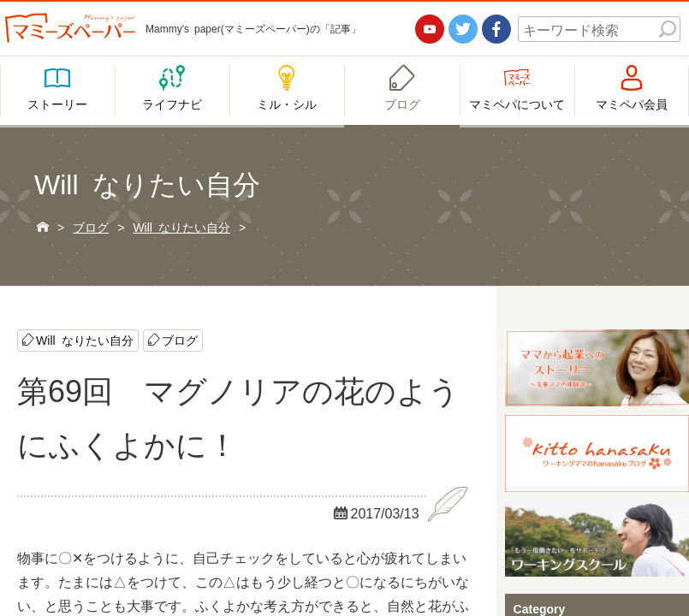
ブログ (180, 340)
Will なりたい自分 (85, 340)
